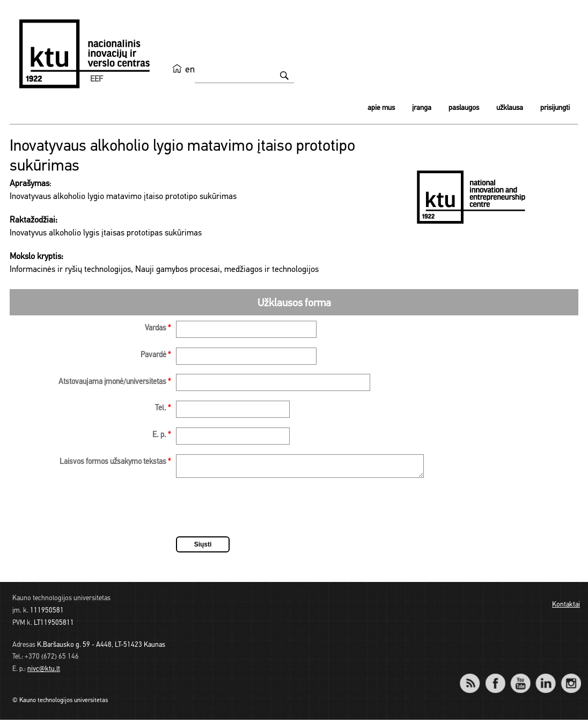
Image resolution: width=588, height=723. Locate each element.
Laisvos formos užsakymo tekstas (115, 462)
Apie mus (381, 108)
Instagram (571, 679)
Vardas (158, 329)
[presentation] (258, 512)
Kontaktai (566, 608)
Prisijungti (555, 108)
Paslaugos (464, 108)
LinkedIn (545, 679)
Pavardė (156, 355)
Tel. (163, 408)
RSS (474, 679)
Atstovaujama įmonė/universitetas (115, 382)
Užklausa (510, 108)
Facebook (495, 679)
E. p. (161, 435)
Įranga (422, 108)
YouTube (520, 679)
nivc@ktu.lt (44, 672)
